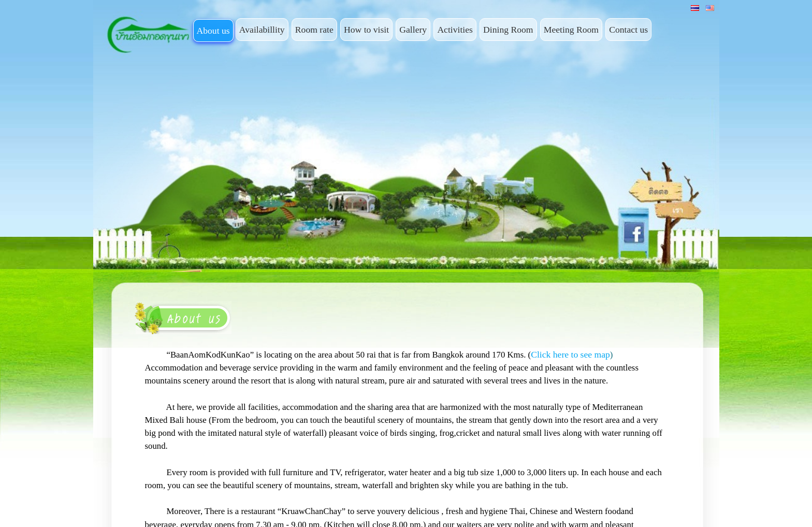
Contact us (628, 30)
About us (213, 31)
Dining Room (508, 30)
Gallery (413, 30)
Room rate (314, 30)
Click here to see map (570, 354)
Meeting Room (571, 30)
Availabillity (262, 30)
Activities (455, 30)
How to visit (366, 30)
